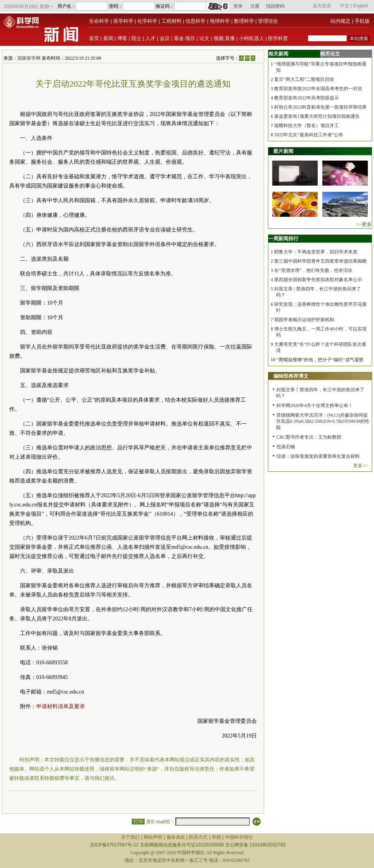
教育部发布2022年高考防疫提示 (307, 98)
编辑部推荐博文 (291, 376)
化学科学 (147, 21)
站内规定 (340, 21)
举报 (216, 837)
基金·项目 (185, 38)
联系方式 (198, 837)
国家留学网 (29, 58)
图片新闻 (283, 151)
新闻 (108, 38)
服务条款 (176, 837)
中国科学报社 (239, 837)
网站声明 (153, 837)
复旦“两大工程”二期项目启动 (304, 79)
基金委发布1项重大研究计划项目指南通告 (317, 116)
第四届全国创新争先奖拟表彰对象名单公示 (318, 280)
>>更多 (364, 224)
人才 (150, 38)
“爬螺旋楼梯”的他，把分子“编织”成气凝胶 (320, 360)
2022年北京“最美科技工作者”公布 (309, 135)
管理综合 (268, 21)
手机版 (362, 21)
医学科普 (278, 38)
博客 (122, 38)
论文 (204, 38)
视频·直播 (224, 38)
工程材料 (172, 21)
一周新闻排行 (283, 239)
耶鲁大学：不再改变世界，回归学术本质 (316, 252)
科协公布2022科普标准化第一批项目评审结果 (320, 107)
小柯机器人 (252, 38)
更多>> (361, 466)
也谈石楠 (286, 447)
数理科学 (244, 21)
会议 (165, 38)
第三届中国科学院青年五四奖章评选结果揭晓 (320, 261)
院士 (136, 38)
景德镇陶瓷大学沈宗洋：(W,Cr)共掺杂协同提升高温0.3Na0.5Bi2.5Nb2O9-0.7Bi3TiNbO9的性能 (323, 421)
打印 (138, 822)
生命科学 (99, 21)
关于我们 (130, 837)
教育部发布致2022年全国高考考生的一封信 (318, 89)
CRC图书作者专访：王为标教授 (309, 437)
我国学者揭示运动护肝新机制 (304, 320)
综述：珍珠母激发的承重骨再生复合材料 (318, 456)
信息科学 (195, 21)
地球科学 (220, 21)
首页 (94, 38)
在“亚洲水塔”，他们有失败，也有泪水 (313, 270)
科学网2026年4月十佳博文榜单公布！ (315, 406)
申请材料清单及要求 (61, 706)
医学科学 (123, 21)
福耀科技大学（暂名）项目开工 (307, 126)
